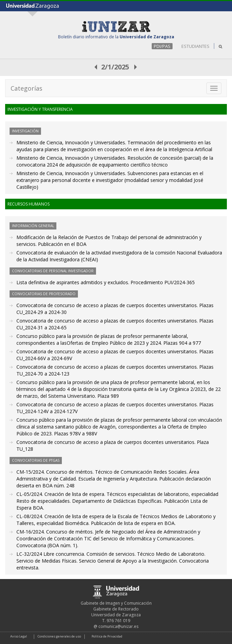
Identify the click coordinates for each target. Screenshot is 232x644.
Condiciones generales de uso (59, 636)
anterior (96, 67)
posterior (136, 67)
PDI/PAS (162, 46)
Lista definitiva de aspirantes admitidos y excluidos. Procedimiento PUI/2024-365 (106, 282)
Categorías (26, 88)
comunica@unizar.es (118, 626)
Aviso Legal (19, 636)
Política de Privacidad (107, 636)
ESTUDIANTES (195, 46)
